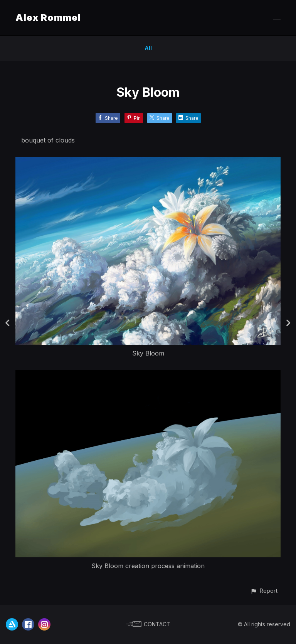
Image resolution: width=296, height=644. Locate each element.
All (148, 48)
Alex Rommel (48, 18)
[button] (264, 591)
